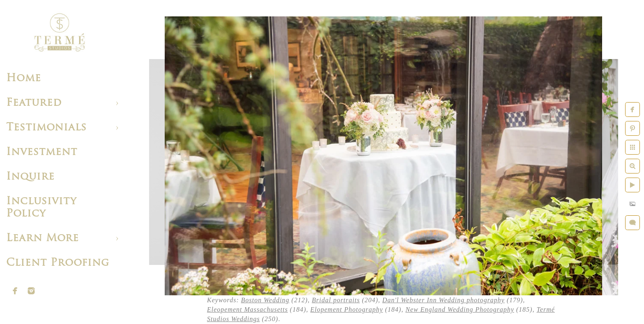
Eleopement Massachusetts (247, 309)
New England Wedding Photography (460, 309)
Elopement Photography (347, 309)
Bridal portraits (336, 300)
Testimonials (46, 128)
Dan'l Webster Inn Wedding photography (444, 300)
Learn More (43, 238)
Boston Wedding (265, 300)
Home (24, 79)
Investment (42, 152)
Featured (34, 103)
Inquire (30, 177)
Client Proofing (58, 263)
